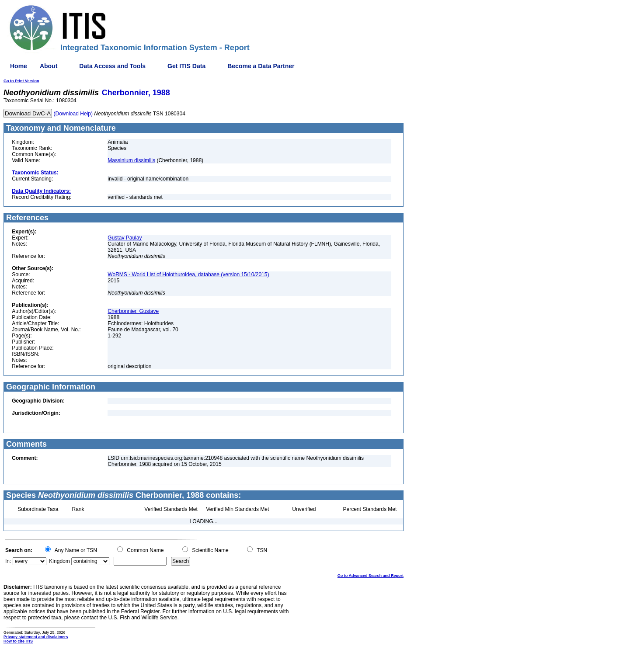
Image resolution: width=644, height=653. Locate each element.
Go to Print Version (21, 81)
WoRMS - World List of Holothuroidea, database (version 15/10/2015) (188, 274)
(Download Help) (73, 114)
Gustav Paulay (125, 238)
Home (19, 66)
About (49, 66)
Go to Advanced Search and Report (371, 576)
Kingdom (59, 561)
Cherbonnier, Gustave (133, 311)
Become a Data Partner (261, 66)
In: (8, 561)
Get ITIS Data (186, 66)
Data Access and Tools (112, 66)
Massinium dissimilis (131, 160)
